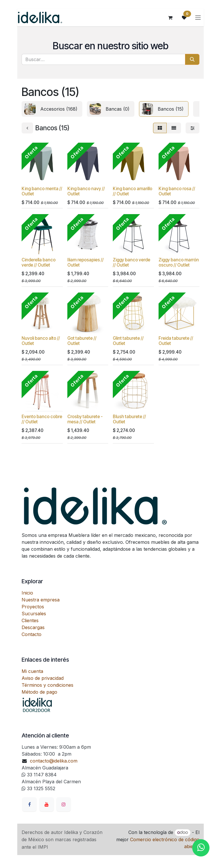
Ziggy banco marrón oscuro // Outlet (179, 262)
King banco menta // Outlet (42, 191)
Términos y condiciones (47, 685)
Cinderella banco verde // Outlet (39, 262)
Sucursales (34, 614)
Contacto (32, 634)
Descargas (33, 627)
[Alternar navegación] (198, 18)
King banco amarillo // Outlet (133, 191)
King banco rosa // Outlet (177, 191)
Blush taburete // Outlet (129, 419)
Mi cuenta (32, 671)
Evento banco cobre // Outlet (42, 419)
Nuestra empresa (41, 600)
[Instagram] (64, 804)
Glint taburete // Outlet (128, 341)
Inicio (27, 593)
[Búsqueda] (192, 59)
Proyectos (33, 607)
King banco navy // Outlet (86, 191)
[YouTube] (47, 804)
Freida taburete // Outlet (176, 341)
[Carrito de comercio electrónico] (170, 18)
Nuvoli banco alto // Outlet (41, 341)
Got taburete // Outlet (82, 341)
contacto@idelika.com (54, 761)
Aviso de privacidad (43, 678)
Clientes (30, 620)
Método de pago (39, 692)
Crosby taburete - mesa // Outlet (85, 419)
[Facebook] (29, 804)
